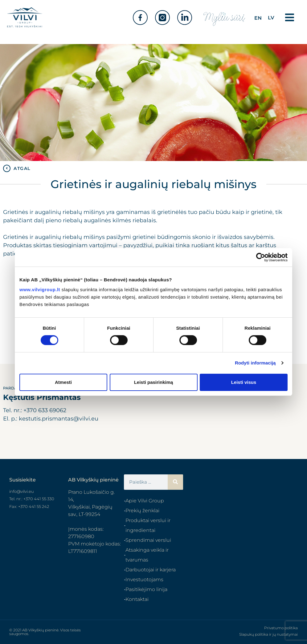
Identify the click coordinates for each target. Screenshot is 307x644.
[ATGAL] (7, 168)
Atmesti (63, 382)
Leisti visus (244, 382)
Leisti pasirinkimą (154, 382)
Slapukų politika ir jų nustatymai (268, 634)
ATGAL (22, 168)
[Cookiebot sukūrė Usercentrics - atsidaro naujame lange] (261, 257)
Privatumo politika (281, 628)
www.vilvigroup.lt (40, 289)
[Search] (175, 482)
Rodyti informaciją (255, 363)
